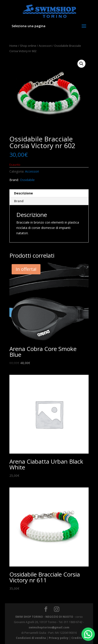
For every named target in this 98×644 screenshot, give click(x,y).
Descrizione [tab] (23, 193)
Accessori (45, 46)
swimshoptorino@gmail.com (49, 627)
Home (13, 46)
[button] (81, 64)
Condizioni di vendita (31, 638)
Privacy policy (59, 638)
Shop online (28, 46)
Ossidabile (27, 180)
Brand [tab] (19, 201)
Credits (77, 638)
